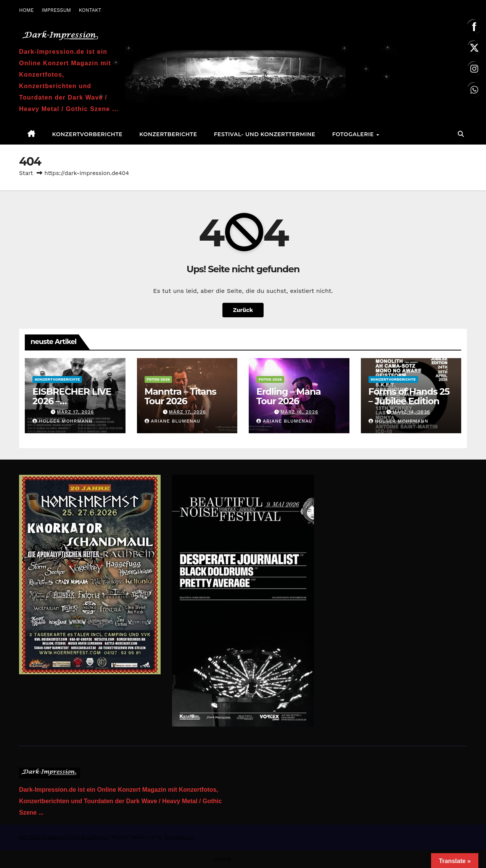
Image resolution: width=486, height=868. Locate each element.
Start (26, 173)
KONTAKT (90, 10)
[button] (461, 134)
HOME (27, 10)
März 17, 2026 (75, 412)
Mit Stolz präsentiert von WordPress (64, 837)
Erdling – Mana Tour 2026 (289, 396)
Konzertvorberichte (88, 134)
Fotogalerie (354, 134)
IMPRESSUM (56, 10)
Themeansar (178, 837)
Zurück (243, 310)
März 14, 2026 (411, 412)
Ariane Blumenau (173, 421)
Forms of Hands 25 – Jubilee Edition (409, 396)
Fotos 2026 (159, 379)
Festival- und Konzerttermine (265, 134)
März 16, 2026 (299, 412)
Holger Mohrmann (62, 421)
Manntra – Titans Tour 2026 (180, 396)
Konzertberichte (168, 134)
